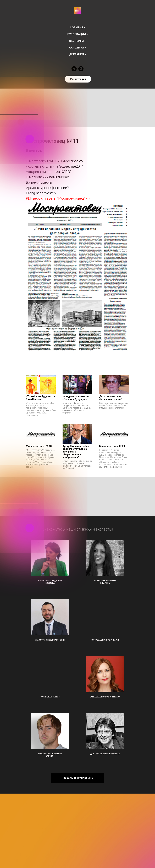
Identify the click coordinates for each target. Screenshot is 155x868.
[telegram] (74, 69)
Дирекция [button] (76, 54)
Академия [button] (76, 48)
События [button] (76, 28)
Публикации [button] (77, 34)
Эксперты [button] (76, 41)
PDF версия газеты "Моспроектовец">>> (58, 198)
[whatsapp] (81, 69)
